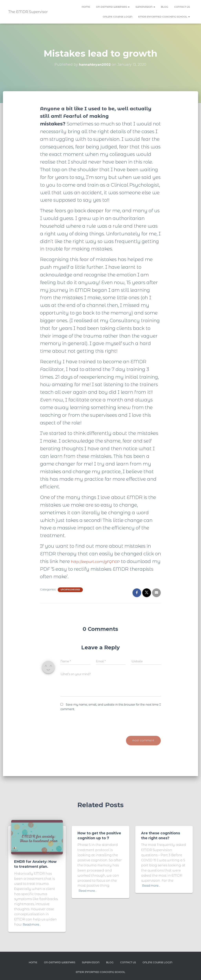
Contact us (182, 7)
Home (86, 7)
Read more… (33, 924)
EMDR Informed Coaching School (164, 17)
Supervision (145, 7)
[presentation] (90, 722)
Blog (165, 7)
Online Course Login (118, 17)
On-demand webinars (113, 7)
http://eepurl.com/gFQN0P (102, 561)
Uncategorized (70, 590)
